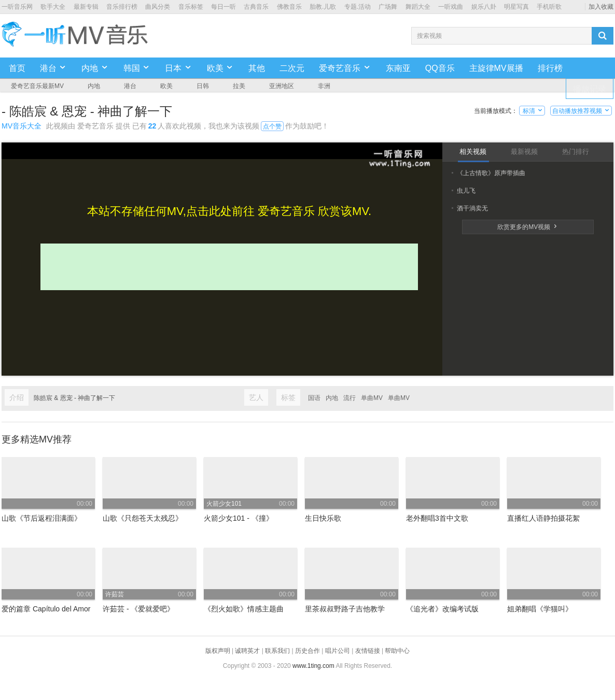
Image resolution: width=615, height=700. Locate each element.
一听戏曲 (451, 7)
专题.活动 (358, 7)
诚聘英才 (247, 651)
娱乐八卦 (484, 7)
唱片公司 (338, 651)
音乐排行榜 (122, 7)
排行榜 (550, 68)
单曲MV (372, 398)
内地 (332, 398)
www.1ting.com (313, 666)
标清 (532, 111)
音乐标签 (191, 7)
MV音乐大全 (22, 126)
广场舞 (388, 7)
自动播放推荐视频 (581, 111)
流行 (350, 398)
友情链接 (368, 651)
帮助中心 (397, 651)
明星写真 (516, 7)
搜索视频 (429, 36)
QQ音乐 (440, 68)
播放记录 (590, 89)
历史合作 (307, 651)
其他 (257, 68)
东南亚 (398, 68)
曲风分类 (158, 7)
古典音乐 (256, 7)
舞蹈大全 (418, 7)
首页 (17, 68)
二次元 (292, 68)
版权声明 (218, 651)
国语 (314, 398)
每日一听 (223, 7)
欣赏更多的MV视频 (528, 227)
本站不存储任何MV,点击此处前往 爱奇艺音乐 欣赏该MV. (229, 211)
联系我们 (277, 651)
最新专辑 (86, 7)
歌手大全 (53, 7)
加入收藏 (601, 7)
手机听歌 (549, 7)
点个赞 (272, 126)
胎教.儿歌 (323, 7)
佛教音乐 (289, 7)
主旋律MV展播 (496, 68)
